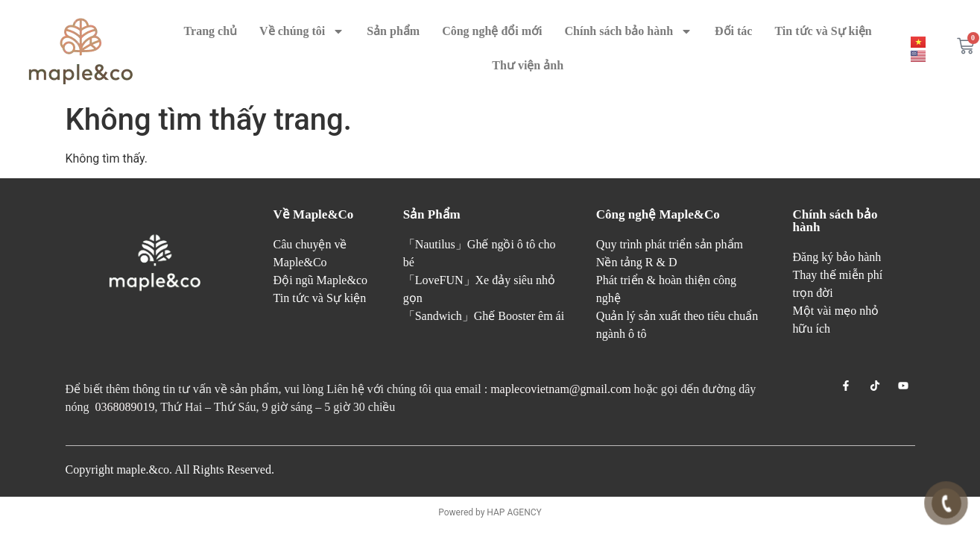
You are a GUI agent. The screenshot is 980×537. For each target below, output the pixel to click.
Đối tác (733, 31)
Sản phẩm (393, 31)
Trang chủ (211, 31)
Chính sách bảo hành (629, 31)
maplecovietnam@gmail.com (560, 389)
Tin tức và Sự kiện (823, 31)
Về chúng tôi (302, 31)
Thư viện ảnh (528, 65)
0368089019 (125, 407)
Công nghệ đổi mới (492, 31)
